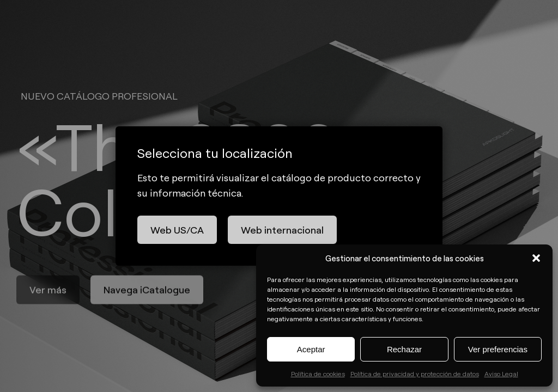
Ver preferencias (498, 349)
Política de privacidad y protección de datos (415, 373)
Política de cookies (318, 373)
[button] (536, 258)
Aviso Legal (501, 373)
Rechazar (404, 349)
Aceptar (311, 349)
